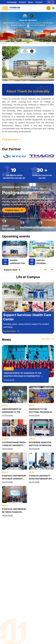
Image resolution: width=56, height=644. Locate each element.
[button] (33, 33)
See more (48, 339)
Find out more (11, 139)
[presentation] (46, 269)
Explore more (14, 210)
